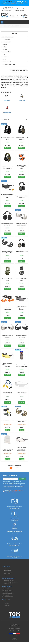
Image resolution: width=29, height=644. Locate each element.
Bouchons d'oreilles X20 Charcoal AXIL (22, 336)
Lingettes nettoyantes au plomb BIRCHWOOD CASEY (22, 366)
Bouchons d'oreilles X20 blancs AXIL (7, 336)
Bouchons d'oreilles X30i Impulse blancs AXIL (22, 224)
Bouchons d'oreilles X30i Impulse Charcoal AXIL (7, 252)
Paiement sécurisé (21, 9)
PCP (26, 3)
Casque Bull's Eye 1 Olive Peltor (7, 280)
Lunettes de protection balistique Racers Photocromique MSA (22, 449)
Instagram (8, 605)
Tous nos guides (6, 595)
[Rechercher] (14, 16)
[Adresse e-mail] (11, 479)
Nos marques (8, 570)
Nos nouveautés (9, 572)
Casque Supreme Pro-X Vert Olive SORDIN (22, 139)
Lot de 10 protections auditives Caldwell (7, 393)
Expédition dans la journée (8, 9)
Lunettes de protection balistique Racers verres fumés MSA (22, 308)
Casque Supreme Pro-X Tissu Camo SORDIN (7, 168)
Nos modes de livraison (7, 592)
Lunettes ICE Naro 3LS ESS (7, 420)
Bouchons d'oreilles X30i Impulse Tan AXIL (22, 421)
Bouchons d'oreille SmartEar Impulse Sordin (7, 309)
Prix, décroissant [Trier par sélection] (5, 119)
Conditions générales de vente (12, 582)
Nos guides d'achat (6, 10)
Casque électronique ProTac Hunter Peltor (22, 197)
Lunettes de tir (7, 100)
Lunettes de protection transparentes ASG (22, 393)
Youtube (7, 604)
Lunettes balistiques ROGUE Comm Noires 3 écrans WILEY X (7, 196)
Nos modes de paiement (7, 591)
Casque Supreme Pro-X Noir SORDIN (7, 139)
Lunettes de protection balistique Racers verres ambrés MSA (7, 365)
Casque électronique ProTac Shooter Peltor (7, 224)
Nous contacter (6, 589)
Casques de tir (22, 100)
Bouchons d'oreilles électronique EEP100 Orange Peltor (22, 167)
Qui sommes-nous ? (19, 10)
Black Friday (8, 569)
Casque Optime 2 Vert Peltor (22, 251)
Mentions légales (9, 584)
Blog (6, 575)
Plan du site (8, 574)
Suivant (17, 468)
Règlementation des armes (8, 594)
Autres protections (7, 112)
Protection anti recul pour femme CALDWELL (7, 450)
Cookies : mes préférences (8, 597)
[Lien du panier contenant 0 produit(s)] (25, 18)
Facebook (7, 602)
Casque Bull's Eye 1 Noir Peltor (22, 280)
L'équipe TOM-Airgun (10, 581)
